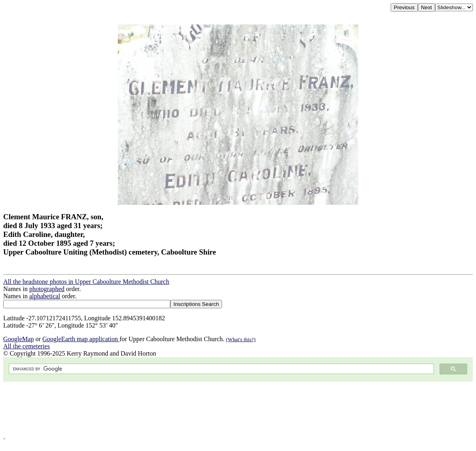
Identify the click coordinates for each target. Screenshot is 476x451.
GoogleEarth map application (81, 339)
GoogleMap (18, 339)
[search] (221, 369)
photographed (47, 289)
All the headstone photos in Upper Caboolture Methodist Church (86, 282)
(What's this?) (241, 339)
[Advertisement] (238, 410)
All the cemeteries (26, 346)
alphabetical (45, 296)
